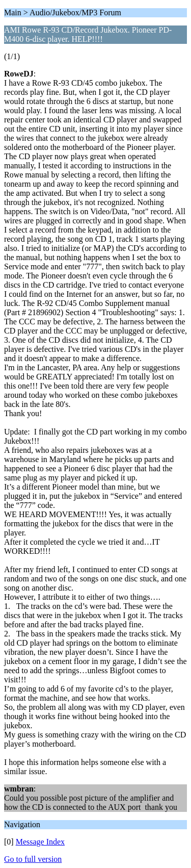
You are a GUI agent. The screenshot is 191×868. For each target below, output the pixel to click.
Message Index (40, 842)
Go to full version (33, 859)
